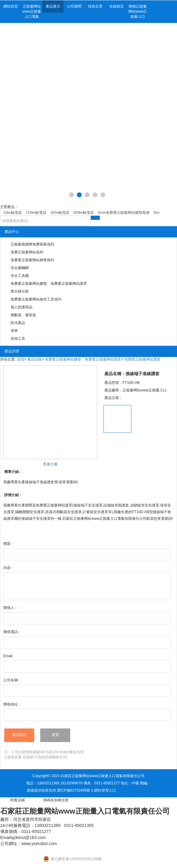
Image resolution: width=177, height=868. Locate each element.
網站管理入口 (105, 790)
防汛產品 (18, 323)
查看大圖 (50, 464)
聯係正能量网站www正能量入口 (138, 11)
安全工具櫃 (20, 276)
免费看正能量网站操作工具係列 (36, 299)
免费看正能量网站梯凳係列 (32, 260)
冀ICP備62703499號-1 (75, 790)
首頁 (21, 359)
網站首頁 (11, 6)
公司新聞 (74, 6)
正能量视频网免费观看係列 (32, 244)
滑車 (14, 331)
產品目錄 (34, 359)
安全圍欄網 (20, 268)
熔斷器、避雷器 (23, 315)
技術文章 (95, 6)
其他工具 (18, 339)
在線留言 (116, 6)
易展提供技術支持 (41, 790)
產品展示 (53, 6)
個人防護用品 (21, 307)
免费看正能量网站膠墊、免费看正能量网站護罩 (83, 359)
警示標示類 (20, 291)
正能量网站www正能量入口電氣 (32, 11)
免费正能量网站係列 (27, 252)
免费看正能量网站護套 (143, 359)
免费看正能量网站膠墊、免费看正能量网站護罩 (49, 284)
